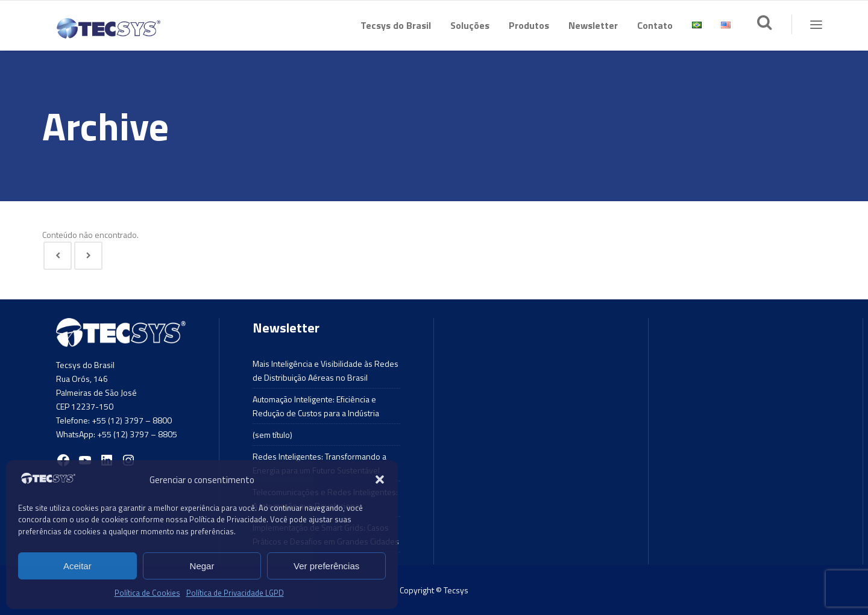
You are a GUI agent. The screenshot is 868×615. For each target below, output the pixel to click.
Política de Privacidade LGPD (235, 593)
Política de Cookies (147, 593)
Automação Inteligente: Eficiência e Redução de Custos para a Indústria (316, 406)
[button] (380, 479)
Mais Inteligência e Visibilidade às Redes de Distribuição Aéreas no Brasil (325, 370)
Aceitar (77, 566)
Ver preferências (326, 566)
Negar (202, 566)
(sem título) (272, 435)
